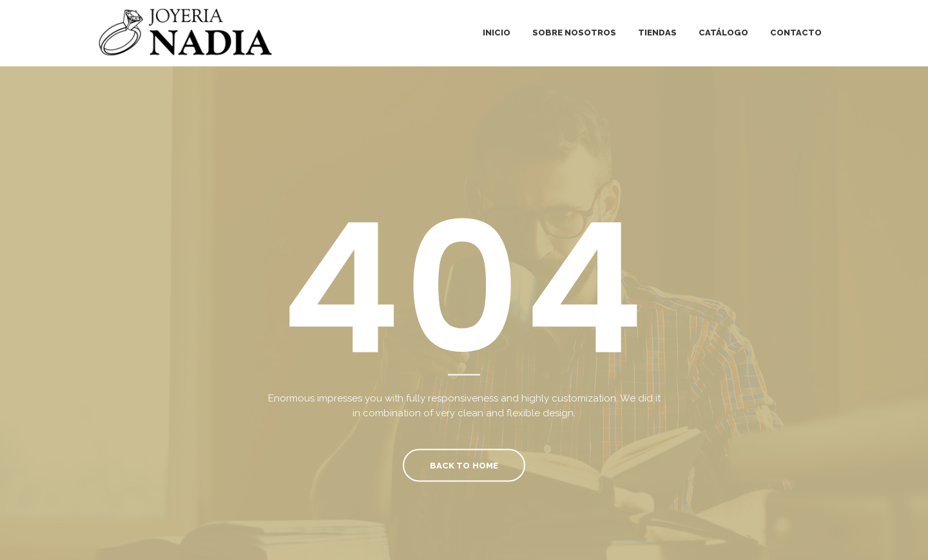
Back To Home (464, 465)
